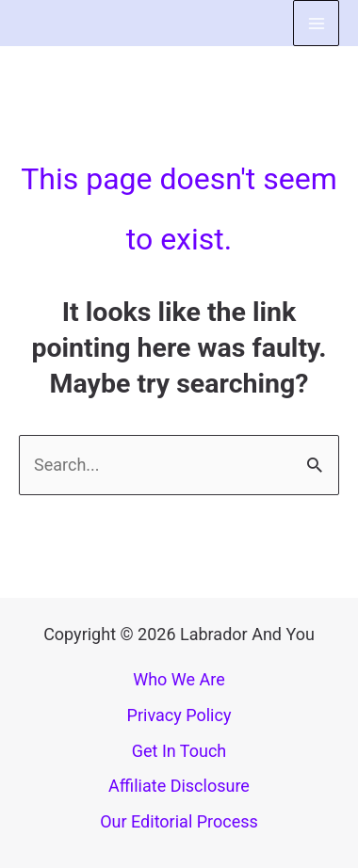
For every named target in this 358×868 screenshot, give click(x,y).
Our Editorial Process (179, 821)
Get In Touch (179, 751)
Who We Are (179, 679)
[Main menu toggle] (316, 23)
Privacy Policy (179, 715)
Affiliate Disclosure (179, 786)
